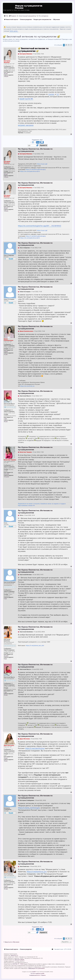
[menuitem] (6, 16)
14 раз (6, 886)
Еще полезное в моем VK (26, 505)
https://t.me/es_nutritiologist (29, 808)
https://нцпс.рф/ (42, 164)
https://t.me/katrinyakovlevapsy (36, 169)
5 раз (5, 599)
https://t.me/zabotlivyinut (35, 748)
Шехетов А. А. (15, 955)
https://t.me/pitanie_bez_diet (35, 645)
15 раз (6, 758)
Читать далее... (14, 31)
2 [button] (66, 45)
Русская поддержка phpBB (37, 973)
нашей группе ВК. (26, 99)
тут (58, 94)
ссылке (51, 94)
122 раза (6, 477)
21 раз (6, 354)
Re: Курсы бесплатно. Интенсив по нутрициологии (35, 150)
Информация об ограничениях (36, 968)
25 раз (6, 422)
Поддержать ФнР (37, 140)
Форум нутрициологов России (29, 7)
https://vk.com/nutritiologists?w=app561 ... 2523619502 (40, 226)
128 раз (6, 76)
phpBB (34, 972)
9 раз (5, 659)
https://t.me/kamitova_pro (37, 872)
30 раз (6, 889)
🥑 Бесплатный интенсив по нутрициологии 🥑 (31, 37)
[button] (71, 45)
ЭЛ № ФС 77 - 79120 (18, 964)
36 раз (6, 73)
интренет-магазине (26, 125)
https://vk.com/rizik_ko (27, 386)
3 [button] (69, 45)
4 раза (6, 352)
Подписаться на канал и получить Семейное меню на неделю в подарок (42, 504)
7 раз (5, 419)
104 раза (6, 474)
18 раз (6, 761)
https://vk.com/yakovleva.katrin (30, 171)
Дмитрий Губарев (19, 960)
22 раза (6, 656)
